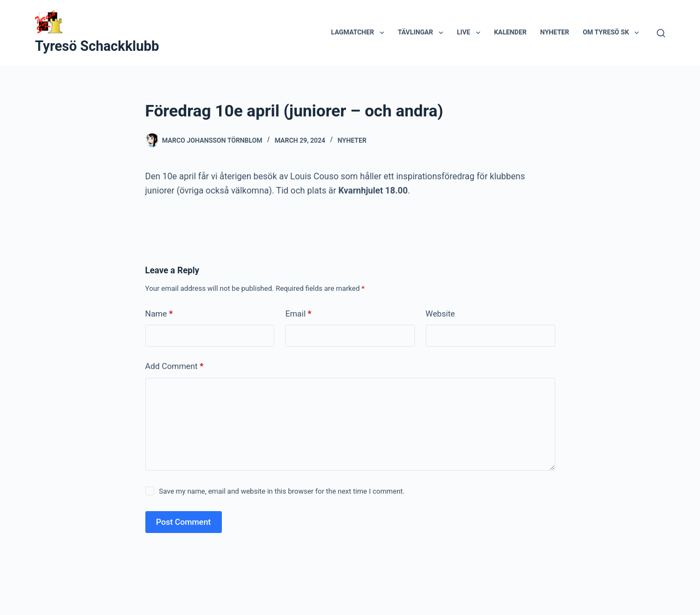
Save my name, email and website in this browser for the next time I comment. (282, 491)
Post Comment (184, 522)
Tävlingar (423, 33)
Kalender (510, 32)
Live (471, 33)
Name (159, 314)
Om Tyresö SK (613, 33)
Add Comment (175, 367)
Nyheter (555, 32)
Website (440, 314)
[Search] (661, 33)
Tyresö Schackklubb (97, 46)
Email (298, 314)
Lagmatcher (360, 33)
